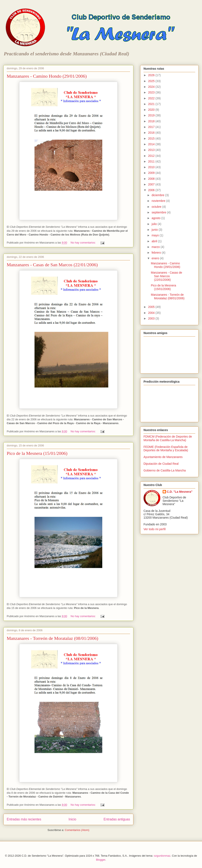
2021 (152, 104)
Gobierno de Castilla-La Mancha (165, 470)
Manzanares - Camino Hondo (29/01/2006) (47, 76)
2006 (152, 190)
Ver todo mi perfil (155, 529)
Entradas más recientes (24, 819)
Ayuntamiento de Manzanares (163, 457)
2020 (152, 110)
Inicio (72, 819)
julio (155, 224)
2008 (152, 179)
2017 (152, 127)
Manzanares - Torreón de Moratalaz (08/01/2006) (52, 638)
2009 (152, 173)
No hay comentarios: (84, 243)
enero (156, 258)
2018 (152, 121)
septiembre (159, 212)
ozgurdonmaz (162, 856)
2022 (152, 98)
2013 (152, 150)
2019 (152, 115)
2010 (152, 167)
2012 (152, 156)
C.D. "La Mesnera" (180, 492)
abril (155, 241)
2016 (152, 133)
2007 (152, 184)
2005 (152, 307)
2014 (152, 144)
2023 (152, 92)
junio (155, 230)
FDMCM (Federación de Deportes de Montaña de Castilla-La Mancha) (168, 438)
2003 (152, 318)
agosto (156, 218)
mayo (155, 235)
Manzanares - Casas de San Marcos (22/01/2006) (52, 265)
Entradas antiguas (117, 819)
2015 (152, 138)
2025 (152, 81)
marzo (156, 247)
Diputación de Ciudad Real (161, 464)
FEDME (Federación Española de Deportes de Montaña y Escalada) (166, 449)
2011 (152, 161)
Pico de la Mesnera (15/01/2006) (37, 453)
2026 (152, 75)
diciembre (158, 195)
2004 (152, 313)
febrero (157, 253)
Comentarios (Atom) (77, 830)
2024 (152, 87)
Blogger (101, 860)
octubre (157, 207)
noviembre (159, 201)
